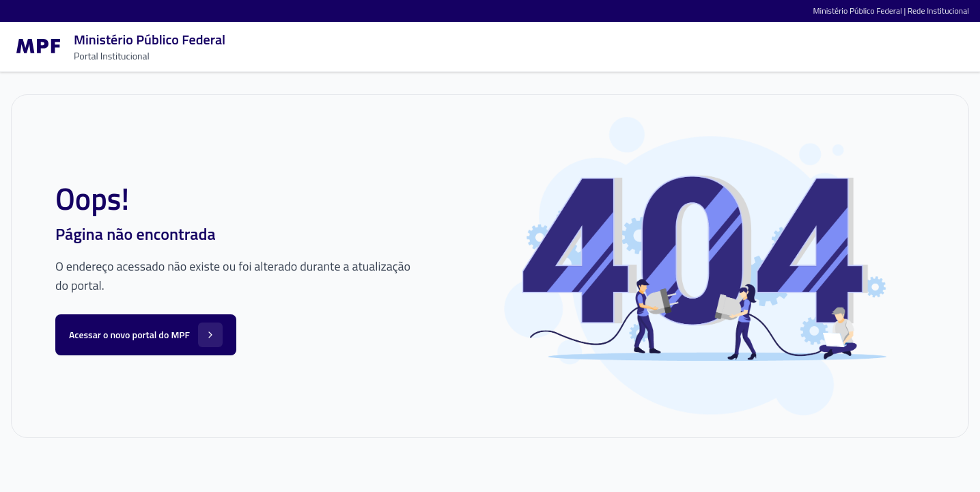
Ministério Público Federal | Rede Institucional (891, 11)
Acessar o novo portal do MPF (146, 335)
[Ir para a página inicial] (118, 46)
